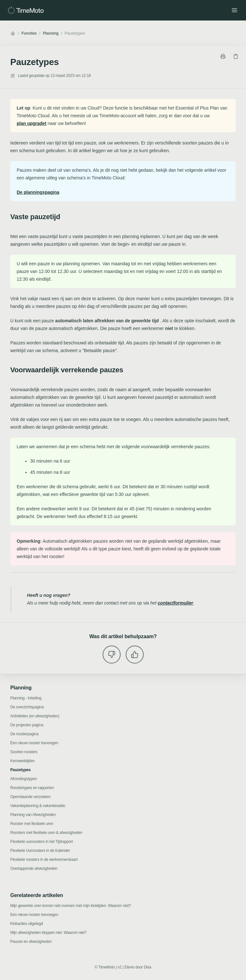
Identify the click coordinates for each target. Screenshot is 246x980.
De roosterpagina (24, 734)
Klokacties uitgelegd (27, 924)
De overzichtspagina (27, 707)
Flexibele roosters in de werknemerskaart (44, 860)
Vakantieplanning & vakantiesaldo (38, 806)
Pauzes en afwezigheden (31, 942)
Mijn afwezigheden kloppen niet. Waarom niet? (48, 933)
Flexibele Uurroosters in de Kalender (40, 851)
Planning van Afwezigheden (33, 815)
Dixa (148, 967)
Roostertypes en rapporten (32, 788)
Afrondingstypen (24, 779)
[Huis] (26, 10)
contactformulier (175, 603)
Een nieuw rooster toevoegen (34, 743)
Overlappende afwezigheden (34, 869)
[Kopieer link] (236, 56)
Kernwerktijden (22, 761)
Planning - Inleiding (26, 698)
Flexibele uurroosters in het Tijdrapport (42, 842)
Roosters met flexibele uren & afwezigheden (46, 833)
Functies (29, 33)
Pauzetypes (75, 33)
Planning (51, 33)
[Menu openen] (234, 10)
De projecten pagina (27, 725)
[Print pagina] (223, 56)
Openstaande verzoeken (30, 797)
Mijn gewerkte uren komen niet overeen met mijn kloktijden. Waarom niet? (71, 906)
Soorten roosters (24, 752)
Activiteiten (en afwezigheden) (35, 716)
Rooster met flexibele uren (32, 824)
